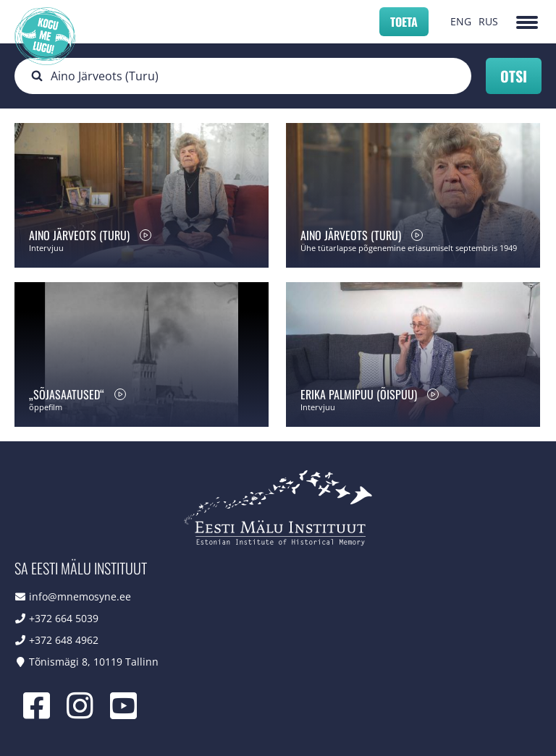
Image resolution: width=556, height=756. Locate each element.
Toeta (404, 22)
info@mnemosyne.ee (80, 596)
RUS (488, 21)
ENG (461, 21)
